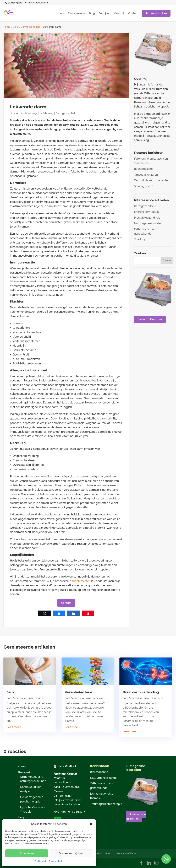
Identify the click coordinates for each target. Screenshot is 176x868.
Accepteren (27, 853)
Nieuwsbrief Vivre (126, 854)
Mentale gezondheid (147, 218)
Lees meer (14, 727)
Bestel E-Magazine (150, 319)
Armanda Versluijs (27, 113)
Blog (92, 14)
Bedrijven (104, 14)
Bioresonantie (99, 772)
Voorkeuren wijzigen (71, 853)
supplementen (81, 581)
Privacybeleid (55, 861)
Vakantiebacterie (78, 692)
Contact (133, 14)
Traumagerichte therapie (106, 804)
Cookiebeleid (41, 861)
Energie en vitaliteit (147, 212)
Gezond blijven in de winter (151, 180)
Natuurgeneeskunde (147, 223)
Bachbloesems (144, 169)
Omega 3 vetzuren (146, 175)
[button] (91, 824)
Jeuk (11, 692)
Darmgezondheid (31, 27)
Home (60, 14)
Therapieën (75, 14)
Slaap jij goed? (144, 186)
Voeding (139, 239)
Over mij (119, 14)
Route (109, 854)
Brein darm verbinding (141, 692)
